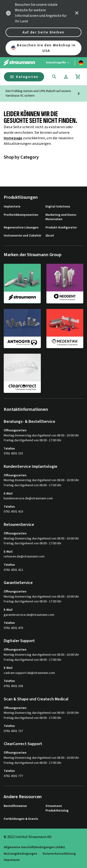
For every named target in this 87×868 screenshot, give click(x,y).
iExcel (50, 236)
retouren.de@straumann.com (24, 557)
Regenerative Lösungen (21, 228)
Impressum (12, 860)
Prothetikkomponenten (21, 215)
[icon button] (77, 13)
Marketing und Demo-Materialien (61, 217)
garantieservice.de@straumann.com (29, 615)
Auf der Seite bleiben (43, 32)
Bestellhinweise (15, 806)
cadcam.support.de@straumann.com (29, 673)
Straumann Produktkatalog (57, 808)
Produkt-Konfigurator (61, 228)
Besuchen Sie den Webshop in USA (43, 48)
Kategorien (24, 77)
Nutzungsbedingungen (20, 854)
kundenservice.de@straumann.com (28, 499)
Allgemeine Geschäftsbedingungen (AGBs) (34, 847)
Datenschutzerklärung (59, 854)
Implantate (12, 207)
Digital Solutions (58, 207)
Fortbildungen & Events (21, 819)
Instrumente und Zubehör (23, 236)
